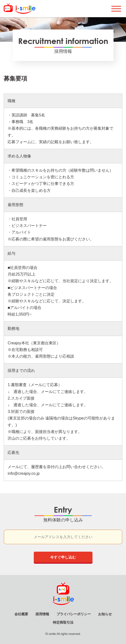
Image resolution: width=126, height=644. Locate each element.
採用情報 (42, 614)
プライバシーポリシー (74, 614)
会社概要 (21, 614)
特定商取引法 (63, 622)
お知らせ (105, 614)
